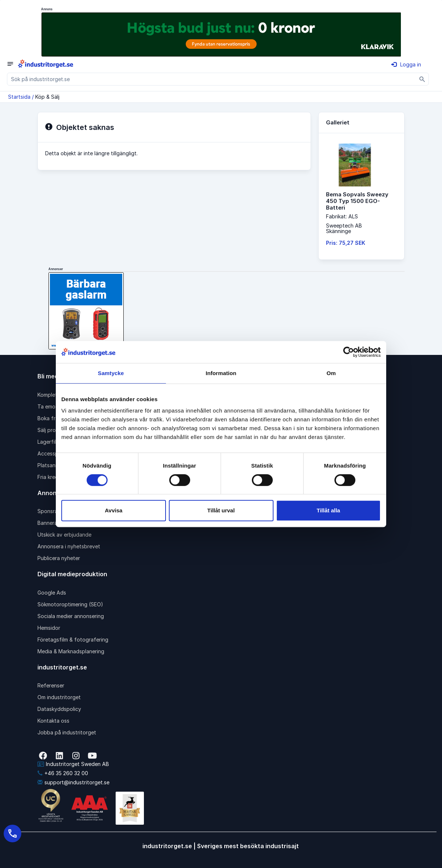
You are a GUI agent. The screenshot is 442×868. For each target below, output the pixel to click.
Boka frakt (50, 418)
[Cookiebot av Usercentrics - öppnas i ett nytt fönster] (349, 352)
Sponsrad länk (55, 511)
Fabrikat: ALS (342, 216)
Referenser (51, 685)
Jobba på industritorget (67, 732)
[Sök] (422, 79)
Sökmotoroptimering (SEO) (70, 604)
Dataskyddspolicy (59, 709)
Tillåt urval (221, 510)
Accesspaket (53, 453)
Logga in (406, 64)
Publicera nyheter (59, 558)
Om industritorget (59, 697)
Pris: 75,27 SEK (346, 243)
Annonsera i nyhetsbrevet (69, 546)
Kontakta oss (53, 721)
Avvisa (114, 510)
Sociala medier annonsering (71, 616)
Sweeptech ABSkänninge (344, 228)
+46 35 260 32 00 (63, 773)
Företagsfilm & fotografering (73, 640)
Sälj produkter (55, 430)
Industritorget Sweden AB (73, 764)
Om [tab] (331, 373)
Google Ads (52, 593)
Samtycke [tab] (111, 373)
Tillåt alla (329, 510)
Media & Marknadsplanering (71, 651)
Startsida (19, 97)
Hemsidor (49, 628)
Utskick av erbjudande (64, 535)
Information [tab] (221, 373)
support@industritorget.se (73, 782)
